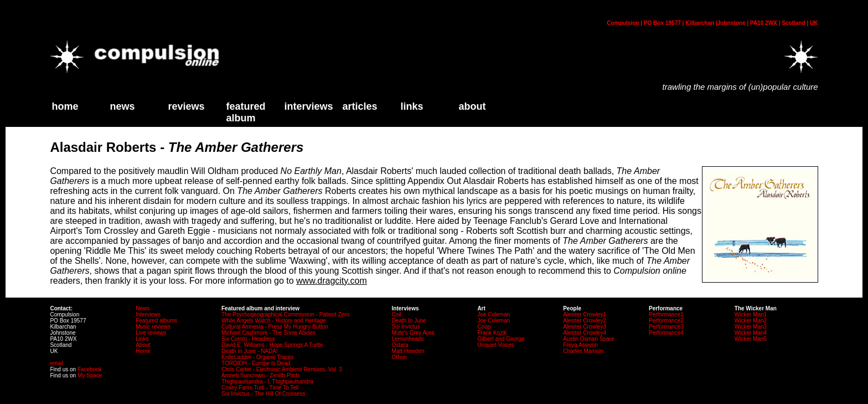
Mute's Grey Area (413, 333)
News (122, 106)
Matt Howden (408, 351)
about (472, 106)
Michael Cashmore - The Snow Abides (268, 333)
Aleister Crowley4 (585, 333)
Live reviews (151, 333)
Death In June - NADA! (250, 351)
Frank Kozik (492, 333)
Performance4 (666, 333)
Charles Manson (583, 351)
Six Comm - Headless (248, 339)
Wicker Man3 (751, 327)
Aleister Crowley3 (585, 327)
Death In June (409, 321)
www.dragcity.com (332, 281)
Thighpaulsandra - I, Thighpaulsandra (267, 382)
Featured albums (156, 321)
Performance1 (666, 314)
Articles (360, 106)
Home (143, 351)
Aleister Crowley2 (585, 321)
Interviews (308, 106)
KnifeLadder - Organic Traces (258, 357)
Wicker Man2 (751, 321)
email (56, 363)
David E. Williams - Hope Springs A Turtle (272, 345)
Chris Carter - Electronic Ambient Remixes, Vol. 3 (282, 369)
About (143, 345)
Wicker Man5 (751, 339)
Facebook (90, 369)
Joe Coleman (494, 314)
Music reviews (153, 327)
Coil (397, 314)
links (412, 106)
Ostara (400, 345)
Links (142, 339)
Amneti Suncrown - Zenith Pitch (260, 375)
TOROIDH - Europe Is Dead (256, 363)
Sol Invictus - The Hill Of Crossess (263, 394)
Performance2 (666, 321)
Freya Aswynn (580, 345)
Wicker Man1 (751, 314)
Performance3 (666, 327)
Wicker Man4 (751, 333)
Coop (484, 327)
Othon (399, 357)
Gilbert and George (501, 339)
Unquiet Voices (496, 345)
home (65, 106)
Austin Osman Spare (588, 339)
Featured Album (246, 112)
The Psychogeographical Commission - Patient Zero (285, 314)
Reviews (186, 106)
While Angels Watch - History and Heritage (274, 321)
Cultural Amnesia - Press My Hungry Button (275, 327)
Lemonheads (408, 339)
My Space (90, 375)
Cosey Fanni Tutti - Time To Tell (260, 388)
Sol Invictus (406, 327)
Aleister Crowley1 (585, 314)
